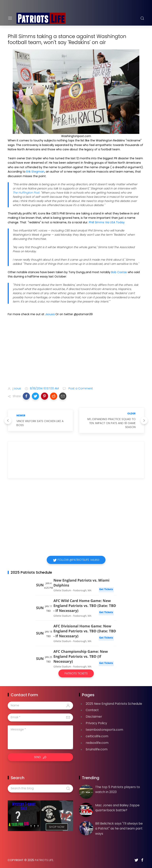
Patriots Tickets (76, 673)
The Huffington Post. (26, 193)
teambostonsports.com (104, 730)
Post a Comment (80, 388)
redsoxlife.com (97, 743)
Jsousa (50, 314)
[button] (26, 396)
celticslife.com (97, 736)
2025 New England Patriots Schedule (114, 704)
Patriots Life (44, 860)
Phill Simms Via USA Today (106, 222)
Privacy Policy (96, 723)
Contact (92, 710)
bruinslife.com (97, 749)
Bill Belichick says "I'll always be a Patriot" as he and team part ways (119, 829)
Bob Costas (119, 272)
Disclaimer (94, 717)
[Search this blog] (40, 788)
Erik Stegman (35, 172)
